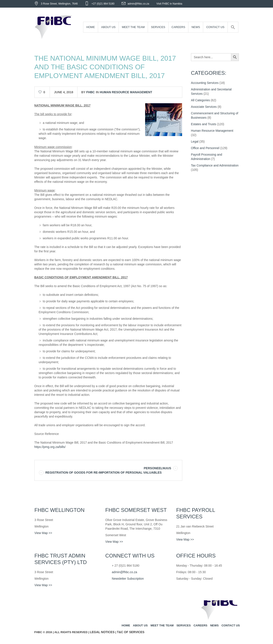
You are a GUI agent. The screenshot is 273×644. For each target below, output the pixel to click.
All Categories (200, 100)
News (214, 625)
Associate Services (204, 107)
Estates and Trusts (204, 124)
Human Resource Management (126, 92)
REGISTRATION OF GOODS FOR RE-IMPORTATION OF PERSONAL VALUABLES (104, 473)
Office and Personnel (205, 148)
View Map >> (43, 533)
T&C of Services (131, 632)
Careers (201, 625)
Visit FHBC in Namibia (169, 4)
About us (140, 625)
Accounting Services (205, 83)
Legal (195, 141)
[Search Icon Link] (233, 27)
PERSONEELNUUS (157, 468)
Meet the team (162, 625)
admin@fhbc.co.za (138, 4)
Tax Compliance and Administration (215, 165)
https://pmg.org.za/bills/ (50, 447)
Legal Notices (102, 632)
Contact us (231, 625)
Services (184, 625)
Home (126, 625)
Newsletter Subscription (128, 579)
